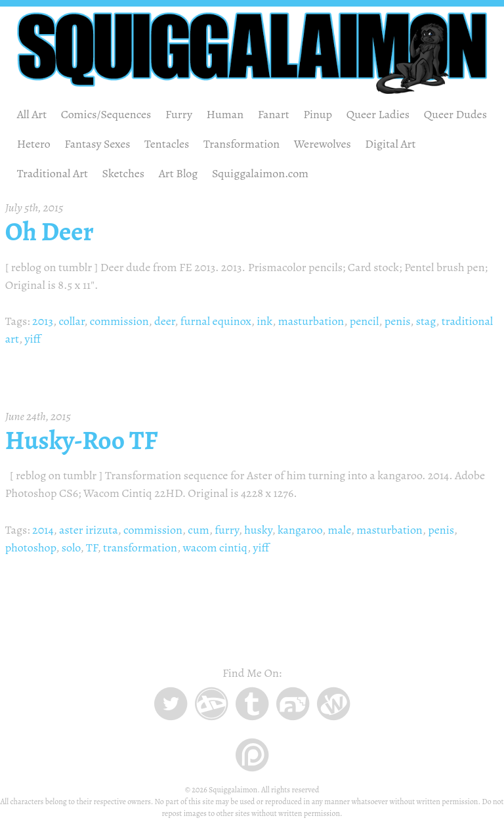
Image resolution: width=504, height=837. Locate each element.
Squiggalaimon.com (260, 173)
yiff (32, 339)
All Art (32, 114)
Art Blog (178, 173)
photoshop (31, 547)
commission (119, 321)
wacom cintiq (215, 547)
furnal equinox (216, 321)
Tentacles (167, 144)
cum (198, 530)
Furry (179, 114)
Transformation (241, 144)
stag (426, 321)
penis (397, 321)
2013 (43, 321)
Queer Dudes (455, 114)
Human (225, 114)
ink (264, 321)
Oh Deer (50, 232)
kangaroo (300, 530)
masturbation (311, 321)
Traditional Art (52, 173)
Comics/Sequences (106, 114)
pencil (365, 321)
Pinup (318, 114)
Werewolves (323, 144)
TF (92, 547)
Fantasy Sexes (97, 144)
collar (71, 321)
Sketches (124, 173)
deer (164, 321)
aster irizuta (88, 530)
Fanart (274, 114)
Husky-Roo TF (82, 440)
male (339, 530)
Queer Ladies (378, 114)
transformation (140, 547)
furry (227, 530)
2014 (43, 530)
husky (258, 530)
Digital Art (390, 144)
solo (71, 547)
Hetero (34, 144)
